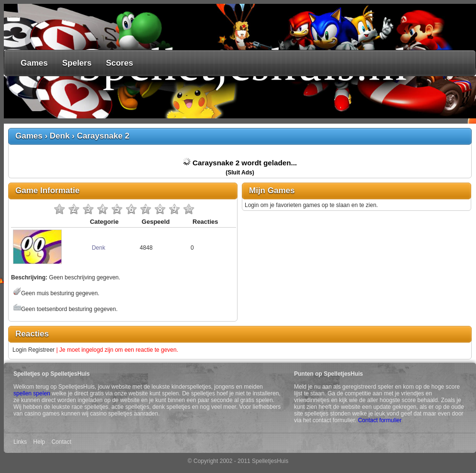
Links (20, 442)
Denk (60, 136)
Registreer (41, 350)
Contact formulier (380, 420)
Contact (61, 442)
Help (39, 442)
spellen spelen (32, 393)
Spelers (77, 63)
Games (34, 63)
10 (189, 209)
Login (19, 350)
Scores (119, 63)
